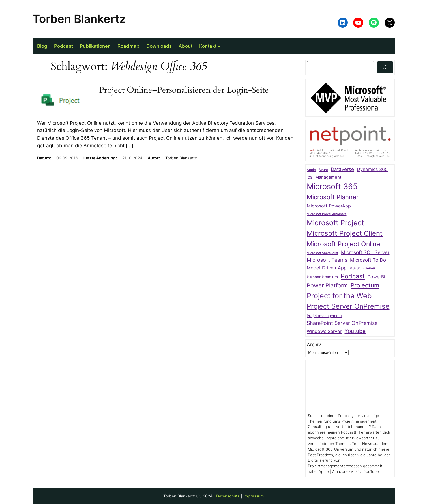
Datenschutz (228, 496)
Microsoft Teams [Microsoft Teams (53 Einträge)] (327, 260)
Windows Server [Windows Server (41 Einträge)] (324, 331)
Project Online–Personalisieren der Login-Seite (184, 90)
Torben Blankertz (79, 19)
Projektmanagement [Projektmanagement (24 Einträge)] (324, 316)
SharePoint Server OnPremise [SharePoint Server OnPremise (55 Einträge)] (342, 323)
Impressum (254, 496)
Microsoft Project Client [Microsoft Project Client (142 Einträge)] (345, 233)
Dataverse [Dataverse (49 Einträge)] (342, 169)
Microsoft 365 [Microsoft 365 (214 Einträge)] (332, 186)
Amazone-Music (346, 472)
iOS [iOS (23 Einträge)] (310, 177)
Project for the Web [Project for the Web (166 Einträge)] (339, 296)
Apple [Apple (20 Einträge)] (311, 170)
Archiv (314, 345)
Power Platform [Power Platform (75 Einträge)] (327, 285)
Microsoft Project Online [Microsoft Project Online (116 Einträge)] (343, 244)
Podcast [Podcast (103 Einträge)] (353, 276)
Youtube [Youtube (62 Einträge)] (355, 331)
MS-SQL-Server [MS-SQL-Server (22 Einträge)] (362, 268)
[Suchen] (385, 67)
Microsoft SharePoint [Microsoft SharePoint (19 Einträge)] (322, 253)
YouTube (371, 472)
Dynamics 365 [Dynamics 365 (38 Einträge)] (372, 169)
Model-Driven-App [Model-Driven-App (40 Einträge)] (327, 268)
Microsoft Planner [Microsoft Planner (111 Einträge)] (333, 197)
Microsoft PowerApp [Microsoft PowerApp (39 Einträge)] (329, 206)
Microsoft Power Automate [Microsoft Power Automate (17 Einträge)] (327, 214)
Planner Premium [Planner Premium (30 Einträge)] (322, 277)
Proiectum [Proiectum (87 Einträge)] (365, 285)
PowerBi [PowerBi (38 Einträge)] (376, 277)
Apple (324, 472)
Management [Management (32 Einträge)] (328, 177)
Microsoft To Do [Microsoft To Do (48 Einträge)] (368, 260)
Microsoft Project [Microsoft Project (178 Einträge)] (335, 223)
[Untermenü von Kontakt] (219, 46)
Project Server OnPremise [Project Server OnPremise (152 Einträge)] (348, 306)
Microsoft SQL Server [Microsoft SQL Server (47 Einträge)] (365, 252)
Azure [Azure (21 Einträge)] (323, 170)
